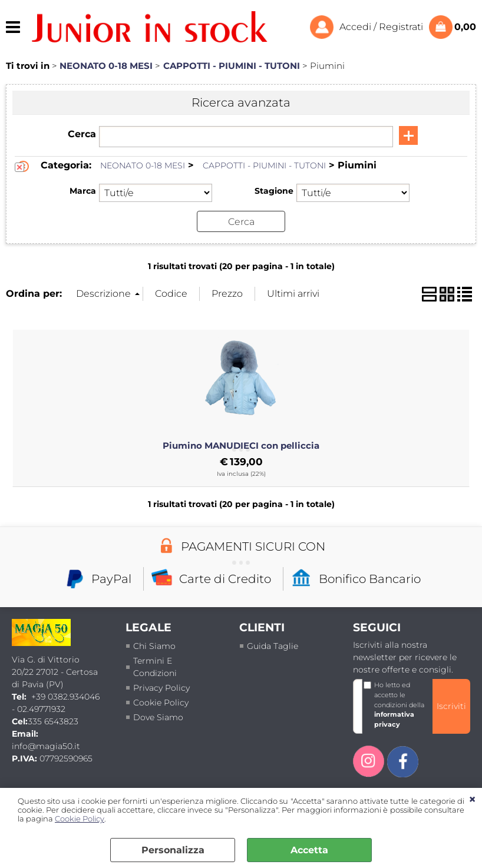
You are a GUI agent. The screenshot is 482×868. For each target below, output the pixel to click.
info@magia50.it (46, 746)
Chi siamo (154, 646)
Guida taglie (273, 646)
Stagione (274, 191)
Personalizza (173, 850)
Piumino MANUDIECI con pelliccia (241, 446)
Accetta (309, 850)
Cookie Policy (80, 819)
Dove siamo (158, 717)
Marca (83, 191)
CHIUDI (472, 800)
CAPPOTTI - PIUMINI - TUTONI (264, 165)
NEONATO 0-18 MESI (143, 165)
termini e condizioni (155, 667)
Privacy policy (161, 688)
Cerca (82, 134)
